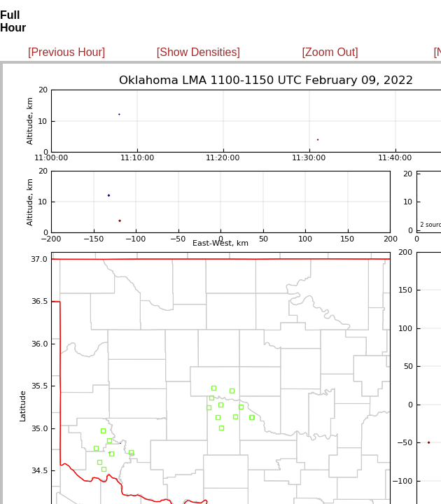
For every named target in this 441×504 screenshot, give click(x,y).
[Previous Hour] (66, 52)
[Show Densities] (198, 52)
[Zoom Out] (330, 52)
